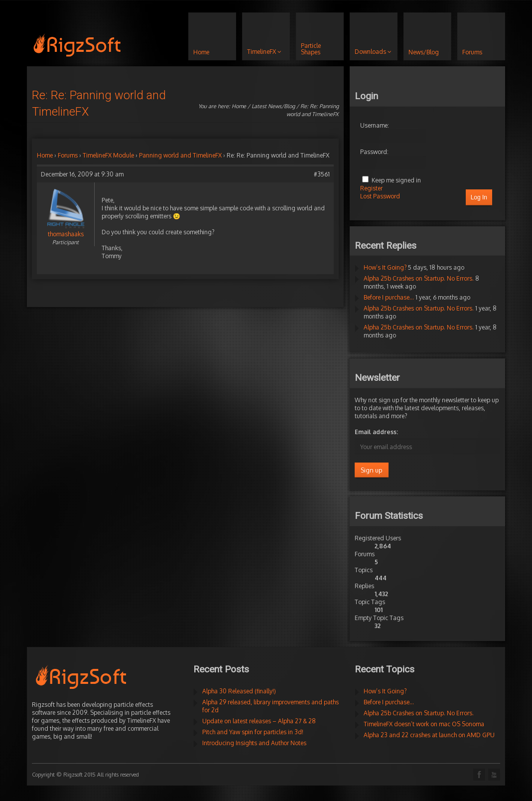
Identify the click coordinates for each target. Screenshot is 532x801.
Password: (374, 152)
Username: (375, 125)
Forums (68, 155)
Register (371, 188)
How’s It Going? (385, 267)
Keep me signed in (396, 180)
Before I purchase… (389, 297)
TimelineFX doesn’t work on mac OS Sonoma (424, 724)
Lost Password (380, 196)
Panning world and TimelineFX (180, 155)
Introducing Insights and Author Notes (254, 743)
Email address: (376, 432)
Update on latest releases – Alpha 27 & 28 (259, 721)
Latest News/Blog (273, 106)
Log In (479, 197)
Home (239, 106)
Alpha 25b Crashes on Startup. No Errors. (419, 278)
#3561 (322, 174)
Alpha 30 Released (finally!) (239, 691)
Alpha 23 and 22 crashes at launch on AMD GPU (429, 735)
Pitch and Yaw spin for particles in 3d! (253, 732)
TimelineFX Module (108, 155)
